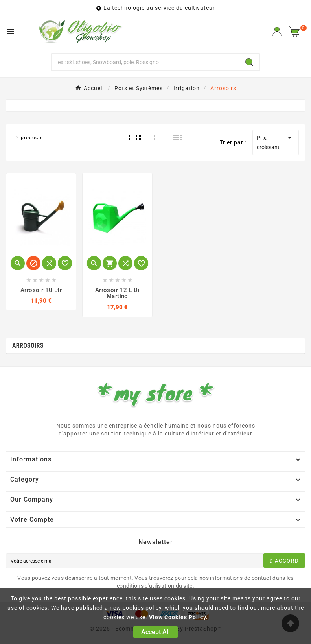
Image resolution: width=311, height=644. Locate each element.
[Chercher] (145, 62)
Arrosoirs (28, 346)
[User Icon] (277, 31)
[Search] (249, 62)
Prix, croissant (276, 142)
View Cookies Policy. (179, 617)
